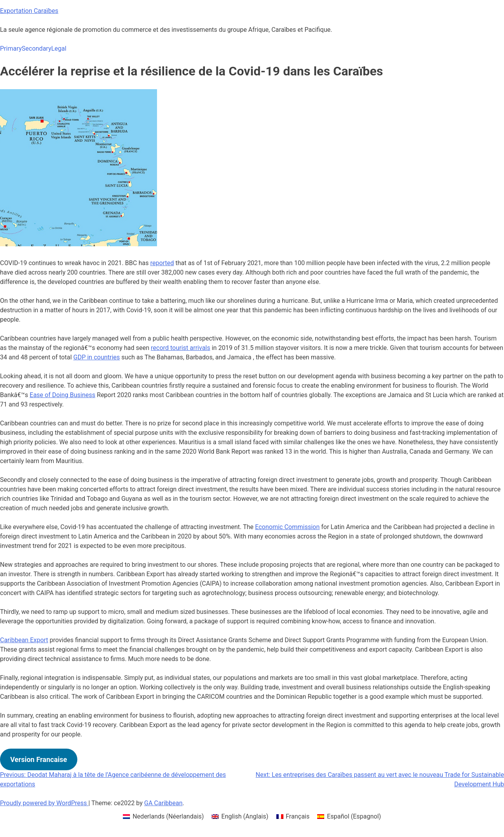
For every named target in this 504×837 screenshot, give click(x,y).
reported (162, 263)
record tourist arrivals (180, 348)
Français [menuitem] (298, 816)
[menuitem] (163, 817)
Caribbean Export (24, 640)
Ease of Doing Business (63, 395)
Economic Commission (288, 527)
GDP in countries (97, 357)
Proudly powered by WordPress (44, 803)
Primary (11, 49)
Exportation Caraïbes (29, 11)
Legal (59, 49)
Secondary (36, 49)
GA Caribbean (163, 803)
